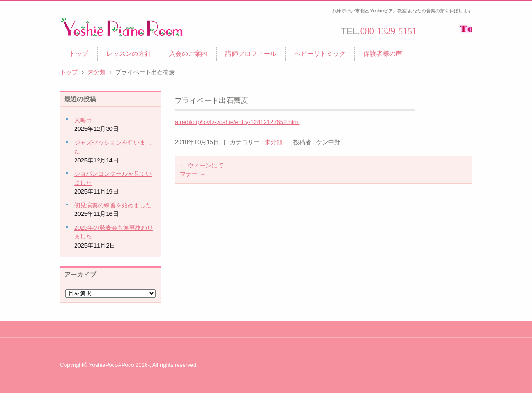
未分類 (274, 142)
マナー (193, 174)
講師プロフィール (251, 54)
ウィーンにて (202, 165)
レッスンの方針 (129, 54)
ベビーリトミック (320, 54)
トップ (79, 54)
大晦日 (83, 120)
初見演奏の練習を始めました (113, 205)
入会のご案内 (188, 54)
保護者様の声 (383, 54)
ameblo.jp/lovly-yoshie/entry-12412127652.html (237, 122)
